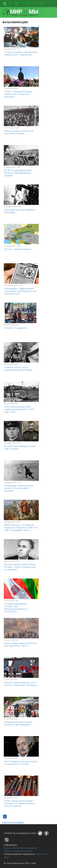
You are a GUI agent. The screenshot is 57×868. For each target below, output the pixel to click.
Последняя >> (43, 817)
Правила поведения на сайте (18, 851)
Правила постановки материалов (21, 848)
